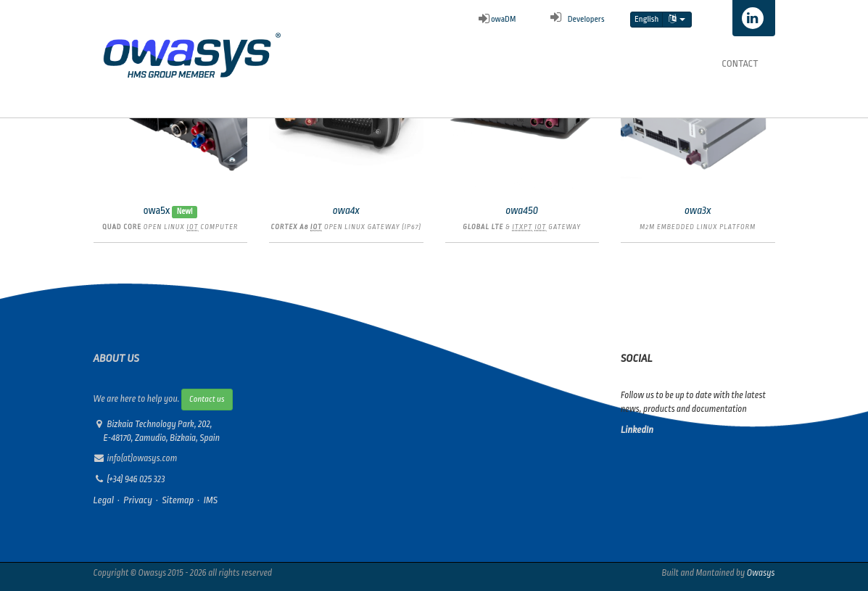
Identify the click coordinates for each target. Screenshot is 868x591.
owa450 (522, 210)
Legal (104, 500)
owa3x (698, 210)
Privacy (138, 500)
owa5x (156, 210)
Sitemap (178, 500)
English (646, 19)
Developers (575, 19)
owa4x (346, 210)
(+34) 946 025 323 (136, 479)
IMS (211, 500)
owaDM (497, 19)
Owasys (761, 573)
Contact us (207, 399)
